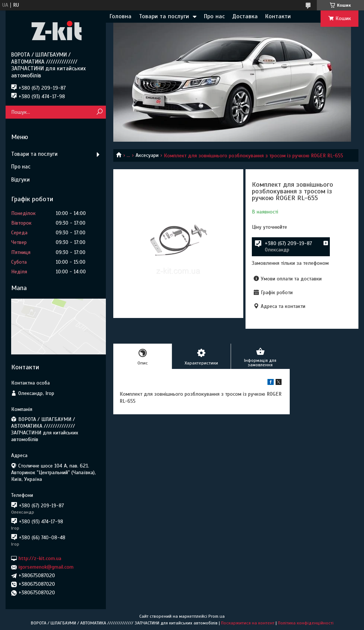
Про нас (214, 16)
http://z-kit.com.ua (40, 558)
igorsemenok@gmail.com (46, 567)
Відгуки (20, 180)
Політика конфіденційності (306, 623)
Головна (121, 16)
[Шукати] (99, 112)
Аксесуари (147, 155)
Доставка (245, 16)
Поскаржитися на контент (248, 623)
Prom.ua (217, 616)
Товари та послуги (164, 16)
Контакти (278, 16)
